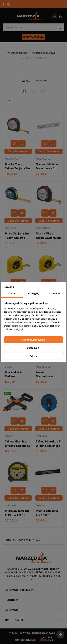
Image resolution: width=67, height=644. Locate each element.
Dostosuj (33, 348)
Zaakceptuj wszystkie (34, 340)
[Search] (29, 27)
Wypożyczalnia (34, 37)
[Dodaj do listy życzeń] (14, 144)
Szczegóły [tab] (34, 293)
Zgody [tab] (12, 293)
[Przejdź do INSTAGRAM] (9, 4)
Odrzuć (33, 356)
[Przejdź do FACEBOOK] (3, 4)
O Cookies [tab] (55, 293)
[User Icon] (54, 16)
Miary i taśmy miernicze (23, 540)
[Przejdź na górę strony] (60, 635)
